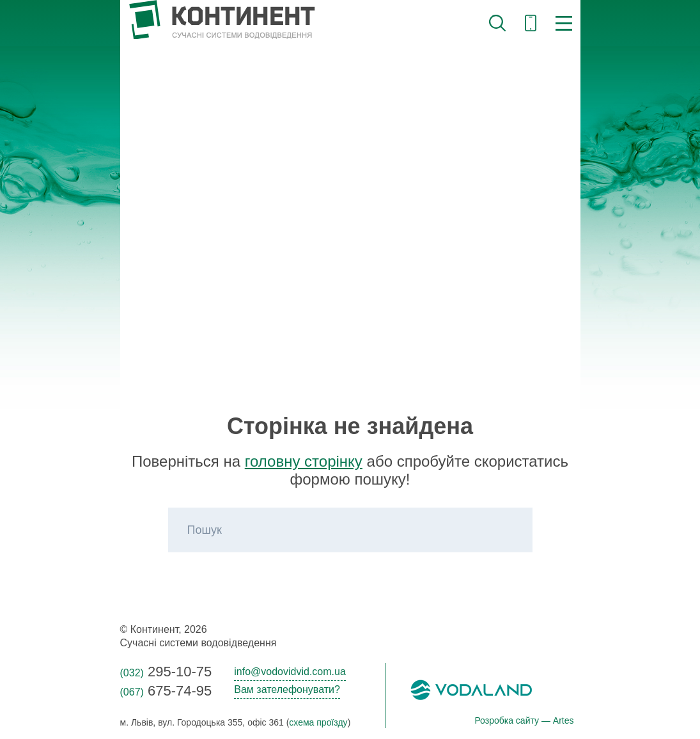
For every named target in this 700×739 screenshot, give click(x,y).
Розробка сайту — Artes (524, 720)
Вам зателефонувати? (287, 689)
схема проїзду (318, 722)
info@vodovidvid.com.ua (290, 672)
